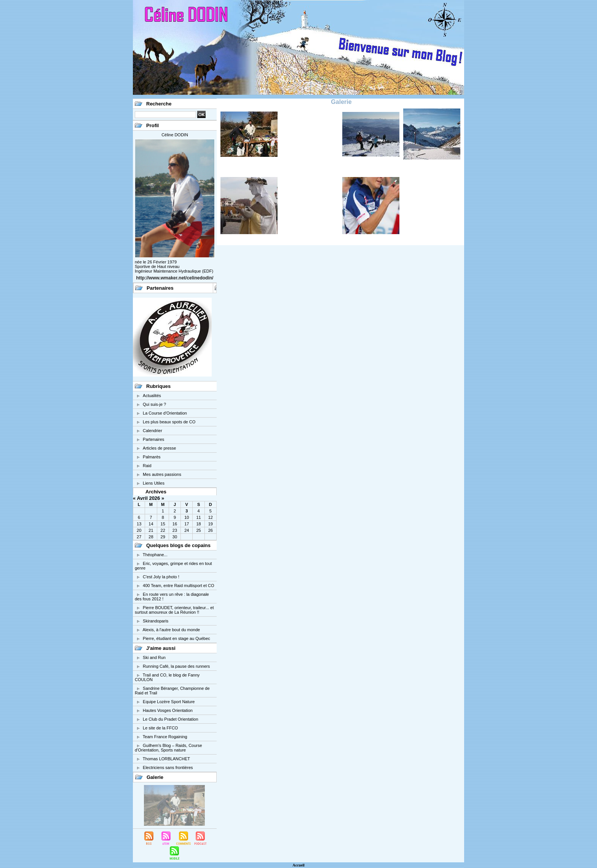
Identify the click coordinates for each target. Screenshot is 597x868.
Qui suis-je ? (154, 404)
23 (175, 530)
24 (187, 530)
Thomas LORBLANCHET (166, 759)
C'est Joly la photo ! (161, 577)
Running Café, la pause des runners (176, 666)
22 (163, 530)
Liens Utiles (154, 483)
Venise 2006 (265, 241)
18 (198, 524)
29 (163, 537)
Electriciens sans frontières (168, 767)
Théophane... (155, 555)
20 (139, 530)
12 (211, 517)
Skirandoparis (156, 621)
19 (211, 524)
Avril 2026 (148, 498)
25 (198, 530)
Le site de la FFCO (160, 728)
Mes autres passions (162, 474)
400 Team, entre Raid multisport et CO (179, 586)
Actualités (152, 396)
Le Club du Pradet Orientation (171, 719)
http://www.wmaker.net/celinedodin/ (175, 278)
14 (151, 524)
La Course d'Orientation (165, 413)
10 (187, 517)
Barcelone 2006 (322, 241)
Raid (147, 466)
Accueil (298, 865)
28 (151, 537)
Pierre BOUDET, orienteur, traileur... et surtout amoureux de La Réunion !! (174, 610)
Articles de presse (159, 448)
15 (163, 524)
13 (139, 524)
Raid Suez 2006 (322, 169)
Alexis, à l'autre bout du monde (171, 630)
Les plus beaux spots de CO (169, 422)
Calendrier (152, 431)
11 (198, 517)
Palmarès (152, 457)
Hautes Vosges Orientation (168, 710)
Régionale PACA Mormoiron (260, 172)
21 (151, 530)
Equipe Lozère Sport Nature (169, 702)
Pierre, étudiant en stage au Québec (176, 638)
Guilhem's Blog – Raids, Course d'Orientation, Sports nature (168, 748)
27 (139, 537)
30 (175, 537)
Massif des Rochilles (438, 169)
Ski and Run (154, 657)
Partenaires (153, 439)
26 (211, 530)
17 (187, 524)
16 (175, 524)
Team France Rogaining (165, 737)
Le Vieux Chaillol (381, 169)
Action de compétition (375, 241)
